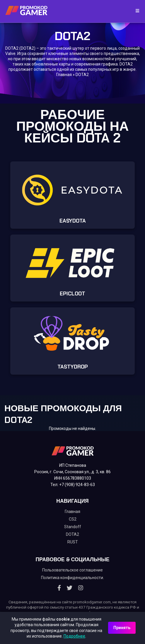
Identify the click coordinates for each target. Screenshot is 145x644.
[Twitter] (70, 588)
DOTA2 (72, 534)
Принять (122, 628)
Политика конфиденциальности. (72, 578)
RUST (73, 542)
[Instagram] (81, 588)
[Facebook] (59, 588)
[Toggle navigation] (135, 11)
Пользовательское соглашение (72, 570)
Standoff (73, 527)
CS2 (73, 519)
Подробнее (74, 636)
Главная (64, 75)
